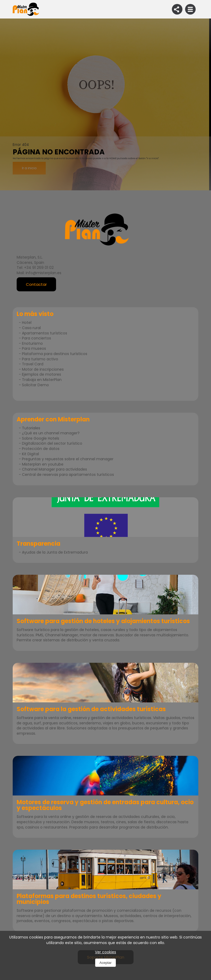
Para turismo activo (40, 359)
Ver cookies (105, 952)
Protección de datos (41, 449)
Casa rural (31, 328)
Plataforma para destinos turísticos (55, 354)
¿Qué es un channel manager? (51, 433)
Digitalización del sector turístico (52, 443)
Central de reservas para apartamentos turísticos (68, 475)
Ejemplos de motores (42, 374)
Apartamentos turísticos (45, 333)
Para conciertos (36, 338)
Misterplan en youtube (43, 464)
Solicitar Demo (35, 385)
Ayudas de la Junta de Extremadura (55, 552)
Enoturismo (32, 343)
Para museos (34, 348)
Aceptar (105, 963)
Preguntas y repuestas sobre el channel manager (68, 459)
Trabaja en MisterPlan (42, 380)
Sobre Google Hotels (41, 438)
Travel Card (33, 364)
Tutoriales (31, 428)
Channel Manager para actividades (54, 469)
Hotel (27, 323)
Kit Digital (30, 454)
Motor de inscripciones (43, 369)
